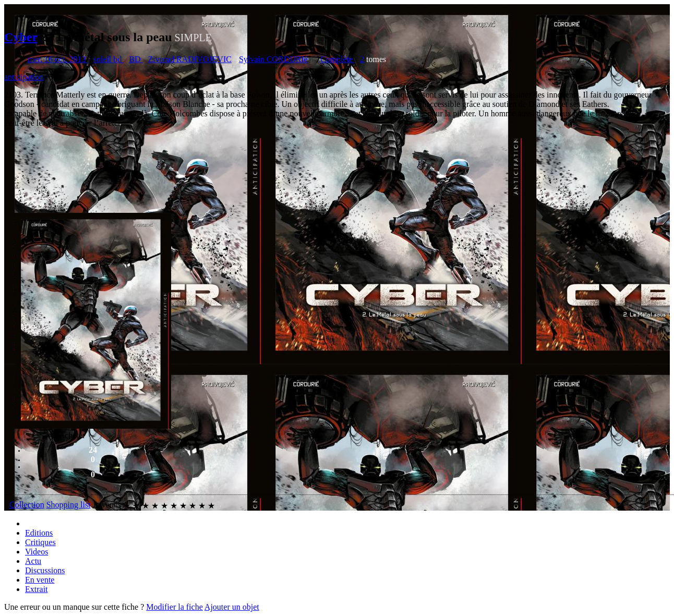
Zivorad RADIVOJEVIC (189, 59)
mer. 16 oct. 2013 (58, 59)
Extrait (37, 589)
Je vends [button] (107, 505)
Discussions (45, 570)
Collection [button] (27, 505)
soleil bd (109, 59)
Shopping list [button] (69, 505)
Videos (37, 552)
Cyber (21, 37)
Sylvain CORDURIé (273, 59)
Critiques (40, 542)
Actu (33, 561)
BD (136, 59)
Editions (39, 533)
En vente (40, 580)
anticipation (24, 77)
